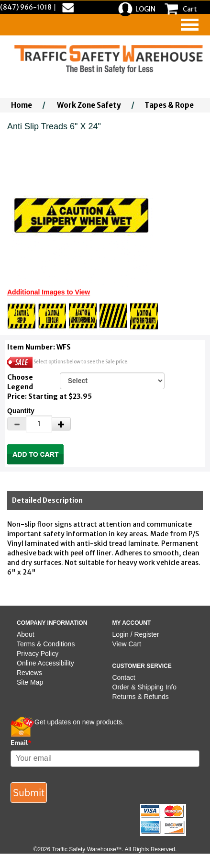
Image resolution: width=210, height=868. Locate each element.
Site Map (30, 682)
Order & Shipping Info (145, 687)
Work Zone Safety (89, 105)
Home (22, 105)
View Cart (127, 644)
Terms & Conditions (46, 644)
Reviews (29, 673)
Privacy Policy (38, 654)
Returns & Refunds (141, 697)
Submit (29, 792)
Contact (124, 677)
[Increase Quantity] (61, 424)
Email (21, 743)
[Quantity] (39, 424)
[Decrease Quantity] (17, 424)
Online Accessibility (45, 663)
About (26, 634)
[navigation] (190, 25)
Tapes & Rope (169, 105)
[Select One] (112, 381)
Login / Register (136, 634)
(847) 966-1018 (26, 7)
